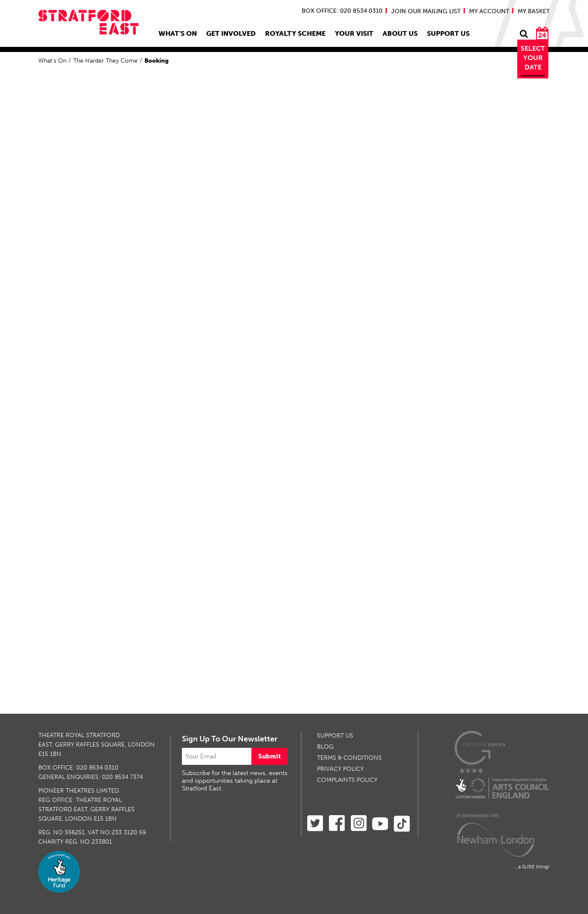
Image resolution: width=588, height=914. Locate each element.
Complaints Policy (347, 780)
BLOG (325, 747)
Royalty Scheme (295, 33)
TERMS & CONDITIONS (349, 758)
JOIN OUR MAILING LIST (426, 11)
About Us (400, 33)
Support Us (448, 33)
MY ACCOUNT (489, 11)
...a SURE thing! (532, 867)
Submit (269, 756)
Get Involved (231, 33)
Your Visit (354, 33)
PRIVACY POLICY (340, 769)
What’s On (178, 33)
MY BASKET (534, 11)
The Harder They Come (105, 61)
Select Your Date (533, 58)
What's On (52, 61)
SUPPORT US (335, 736)
